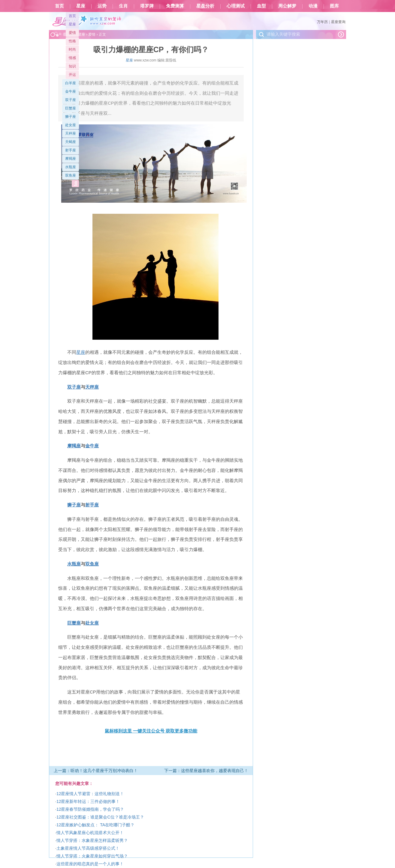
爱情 (72, 33)
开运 (72, 75)
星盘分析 (205, 6)
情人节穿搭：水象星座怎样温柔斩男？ (92, 840)
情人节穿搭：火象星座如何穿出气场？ (92, 856)
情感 (72, 58)
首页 (59, 6)
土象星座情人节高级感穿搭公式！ (88, 848)
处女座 (71, 125)
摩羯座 (71, 159)
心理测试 (236, 6)
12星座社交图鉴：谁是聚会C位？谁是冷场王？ (100, 817)
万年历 (322, 22)
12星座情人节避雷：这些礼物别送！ (90, 794)
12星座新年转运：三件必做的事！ (88, 801)
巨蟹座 (71, 108)
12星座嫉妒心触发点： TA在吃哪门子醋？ (95, 825)
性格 (72, 41)
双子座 (71, 100)
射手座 (71, 150)
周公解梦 (287, 6)
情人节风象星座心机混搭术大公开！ (90, 833)
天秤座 (71, 133)
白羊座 (71, 83)
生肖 (123, 6)
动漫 (313, 6)
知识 (72, 66)
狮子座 (71, 117)
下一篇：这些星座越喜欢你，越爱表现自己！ (206, 771)
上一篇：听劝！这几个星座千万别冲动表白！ (96, 771)
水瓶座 (71, 167)
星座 (81, 6)
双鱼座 (71, 175)
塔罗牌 (147, 6)
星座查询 (338, 22)
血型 (261, 6)
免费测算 (175, 6)
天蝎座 (71, 142)
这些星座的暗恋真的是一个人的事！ (90, 864)
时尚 (72, 49)
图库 (334, 6)
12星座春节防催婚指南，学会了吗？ (90, 809)
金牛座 (71, 91)
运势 (102, 6)
